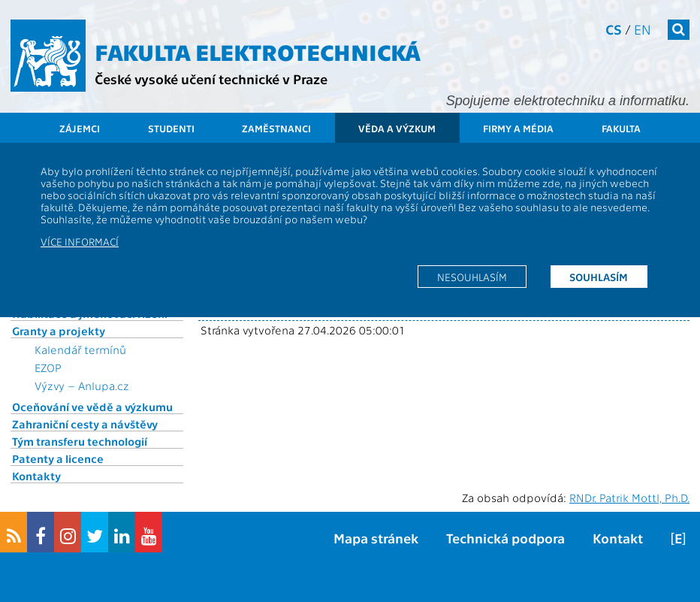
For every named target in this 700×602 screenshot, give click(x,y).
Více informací (80, 241)
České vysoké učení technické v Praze (211, 79)
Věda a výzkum (397, 128)
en (643, 29)
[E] (678, 538)
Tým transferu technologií (80, 441)
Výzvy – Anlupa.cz (82, 386)
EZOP (48, 368)
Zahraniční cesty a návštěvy (85, 424)
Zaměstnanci (276, 128)
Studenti (171, 128)
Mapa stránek (376, 538)
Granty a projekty (59, 331)
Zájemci (80, 128)
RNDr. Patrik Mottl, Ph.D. (629, 498)
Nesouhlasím (472, 277)
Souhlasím (599, 277)
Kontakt (618, 538)
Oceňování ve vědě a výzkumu (92, 407)
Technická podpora (505, 538)
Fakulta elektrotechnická (258, 51)
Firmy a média (518, 128)
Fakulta (621, 128)
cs (614, 29)
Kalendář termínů (80, 349)
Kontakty (36, 476)
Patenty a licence (58, 458)
